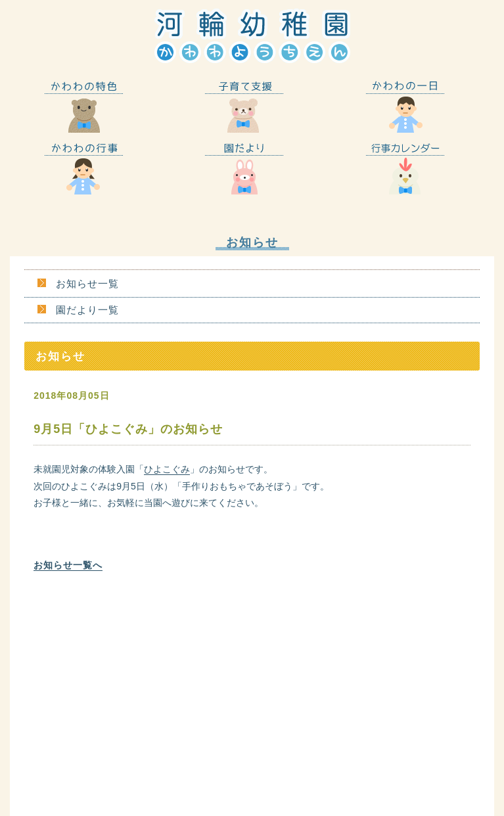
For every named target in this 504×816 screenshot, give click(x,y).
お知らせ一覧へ (68, 565)
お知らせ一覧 (87, 283)
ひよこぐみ (167, 469)
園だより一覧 (87, 310)
